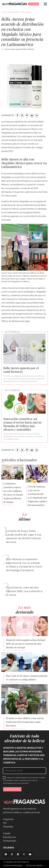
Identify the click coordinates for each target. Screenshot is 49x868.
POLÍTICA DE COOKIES (34, 866)
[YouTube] (30, 854)
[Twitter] (24, 854)
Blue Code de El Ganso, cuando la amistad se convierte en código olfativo (27, 678)
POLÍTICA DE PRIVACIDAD (13, 866)
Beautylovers (10, 837)
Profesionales (13, 12)
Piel (5, 823)
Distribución (26, 12)
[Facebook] (6, 854)
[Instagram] (12, 854)
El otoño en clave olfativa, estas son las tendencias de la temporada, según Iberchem (25, 722)
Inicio (3, 12)
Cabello (7, 833)
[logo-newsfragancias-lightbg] (15, 4)
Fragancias (8, 819)
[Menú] (45, 4)
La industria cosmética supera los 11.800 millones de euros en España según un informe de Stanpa (13, 493)
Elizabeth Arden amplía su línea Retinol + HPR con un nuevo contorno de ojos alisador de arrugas (26, 644)
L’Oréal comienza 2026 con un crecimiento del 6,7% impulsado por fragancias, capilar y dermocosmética (38, 496)
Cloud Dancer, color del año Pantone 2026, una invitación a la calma (24, 591)
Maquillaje (8, 827)
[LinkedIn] (18, 854)
